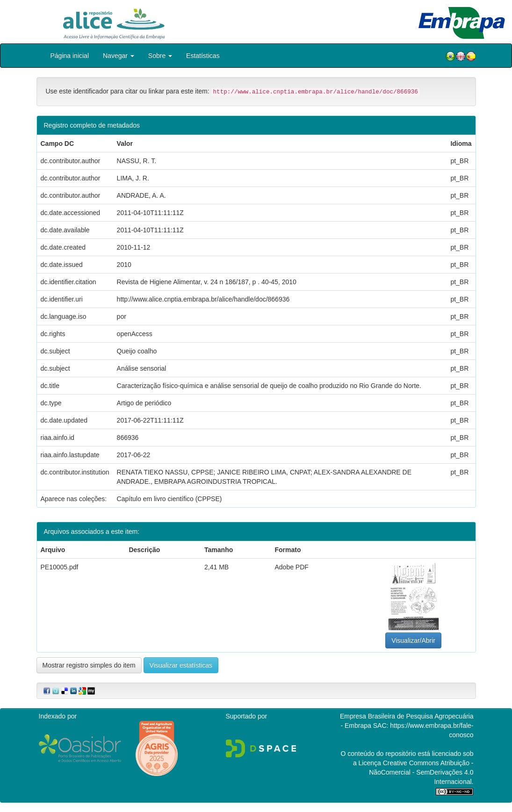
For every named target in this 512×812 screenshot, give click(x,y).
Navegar (119, 56)
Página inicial (70, 56)
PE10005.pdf (60, 567)
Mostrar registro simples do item (89, 665)
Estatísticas (203, 56)
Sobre (160, 56)
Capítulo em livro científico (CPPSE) (169, 499)
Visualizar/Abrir (413, 640)
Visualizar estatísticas (181, 665)
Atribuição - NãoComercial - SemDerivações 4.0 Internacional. (421, 772)
